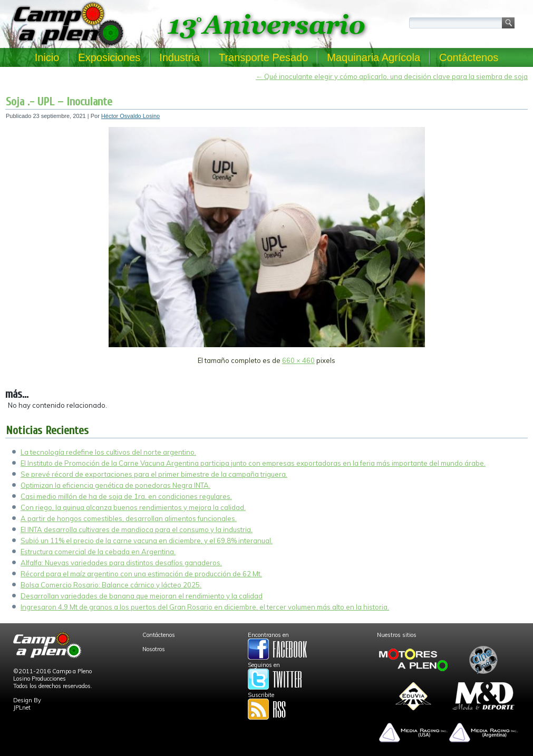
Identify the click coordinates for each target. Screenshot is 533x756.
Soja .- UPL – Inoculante (59, 102)
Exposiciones (109, 57)
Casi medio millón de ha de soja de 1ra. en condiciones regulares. (126, 496)
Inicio (47, 57)
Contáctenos (469, 57)
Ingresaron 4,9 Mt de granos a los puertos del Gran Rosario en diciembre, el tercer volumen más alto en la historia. (205, 607)
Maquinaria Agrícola (374, 57)
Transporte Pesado (263, 57)
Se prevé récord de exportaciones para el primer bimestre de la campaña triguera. (154, 474)
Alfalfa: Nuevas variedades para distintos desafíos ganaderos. (121, 563)
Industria (180, 57)
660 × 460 (298, 360)
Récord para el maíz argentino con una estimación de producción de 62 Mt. (141, 574)
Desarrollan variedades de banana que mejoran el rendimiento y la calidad (142, 596)
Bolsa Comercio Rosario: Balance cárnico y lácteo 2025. (111, 585)
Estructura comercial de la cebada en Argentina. (98, 552)
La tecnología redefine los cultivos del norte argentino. (108, 452)
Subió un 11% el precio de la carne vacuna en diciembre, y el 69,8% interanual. (147, 541)
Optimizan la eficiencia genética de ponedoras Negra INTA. (115, 485)
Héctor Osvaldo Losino (130, 116)
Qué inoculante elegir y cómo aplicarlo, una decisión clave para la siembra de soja (392, 76)
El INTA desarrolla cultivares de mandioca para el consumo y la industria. (137, 529)
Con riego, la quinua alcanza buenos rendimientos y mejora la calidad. (133, 507)
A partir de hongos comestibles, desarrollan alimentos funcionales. (129, 518)
